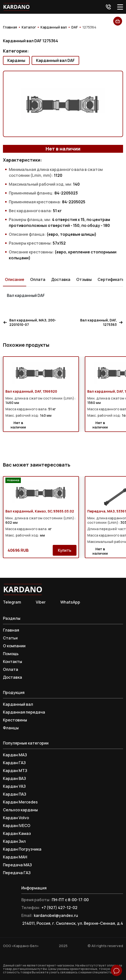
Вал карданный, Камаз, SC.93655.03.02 (40, 511)
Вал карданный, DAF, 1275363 (102, 322)
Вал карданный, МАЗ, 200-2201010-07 (30, 322)
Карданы (16, 60)
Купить (65, 550)
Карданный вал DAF (55, 60)
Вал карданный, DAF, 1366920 (31, 391)
